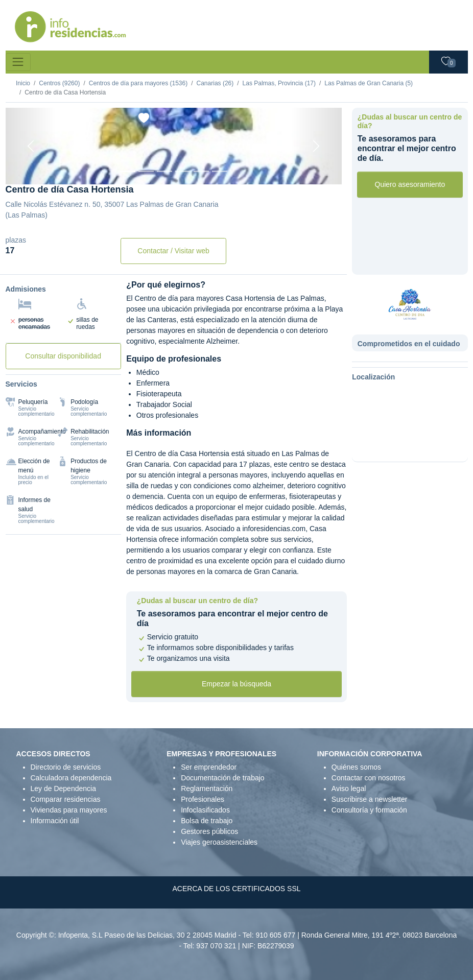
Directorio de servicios (66, 767)
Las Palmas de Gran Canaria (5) (369, 83)
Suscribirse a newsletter (370, 799)
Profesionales (203, 799)
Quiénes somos (356, 767)
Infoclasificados (205, 810)
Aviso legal (349, 788)
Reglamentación (207, 788)
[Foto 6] (220, 171)
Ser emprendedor (209, 767)
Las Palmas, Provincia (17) (279, 83)
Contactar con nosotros (369, 778)
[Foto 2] (146, 171)
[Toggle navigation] (18, 62)
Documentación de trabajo (222, 778)
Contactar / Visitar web (173, 251)
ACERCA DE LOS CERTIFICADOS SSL (236, 889)
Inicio (23, 83)
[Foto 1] (128, 171)
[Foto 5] (201, 171)
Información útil (55, 821)
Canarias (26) (215, 83)
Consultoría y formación (369, 810)
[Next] (316, 146)
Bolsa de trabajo (207, 821)
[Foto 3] (164, 171)
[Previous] (31, 146)
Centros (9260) (59, 83)
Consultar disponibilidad (63, 356)
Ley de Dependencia (63, 788)
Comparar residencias (66, 799)
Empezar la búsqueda (236, 684)
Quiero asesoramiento (410, 184)
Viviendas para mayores (69, 810)
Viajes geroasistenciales (219, 842)
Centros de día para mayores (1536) (138, 83)
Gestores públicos (209, 831)
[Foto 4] (183, 171)
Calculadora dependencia (71, 778)
